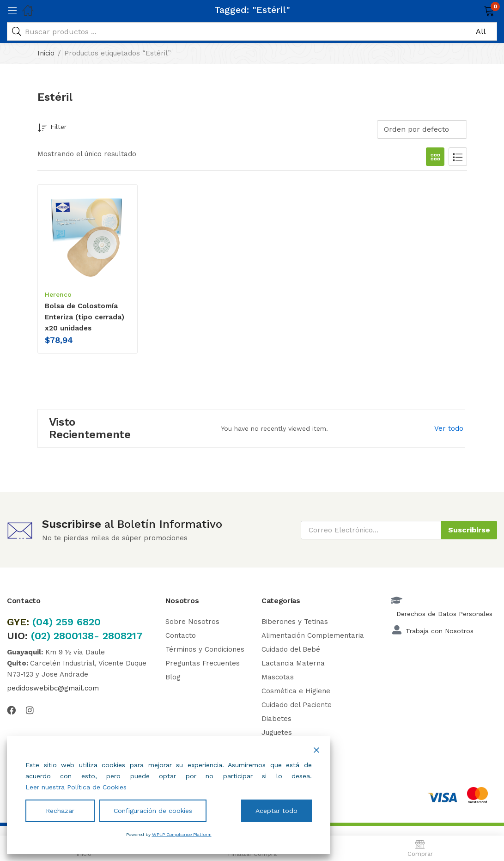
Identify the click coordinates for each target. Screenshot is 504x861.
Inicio (46, 53)
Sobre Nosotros (192, 622)
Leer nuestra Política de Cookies (76, 787)
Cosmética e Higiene (296, 691)
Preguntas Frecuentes (203, 663)
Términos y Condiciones (205, 649)
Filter (52, 128)
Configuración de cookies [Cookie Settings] (153, 811)
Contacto (181, 635)
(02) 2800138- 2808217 (87, 636)
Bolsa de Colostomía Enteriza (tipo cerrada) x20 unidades (85, 317)
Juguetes (277, 733)
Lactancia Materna (293, 663)
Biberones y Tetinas (295, 622)
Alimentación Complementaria (313, 635)
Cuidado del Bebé (291, 649)
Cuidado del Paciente (297, 705)
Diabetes (276, 719)
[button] (477, 10)
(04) (44, 622)
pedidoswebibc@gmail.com (53, 688)
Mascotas (278, 677)
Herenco (58, 294)
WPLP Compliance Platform (182, 834)
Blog (173, 677)
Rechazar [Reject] (60, 811)
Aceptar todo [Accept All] (276, 811)
